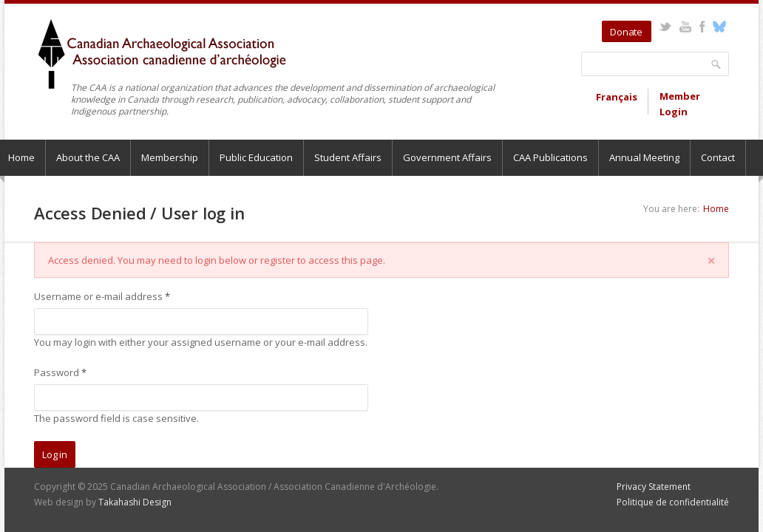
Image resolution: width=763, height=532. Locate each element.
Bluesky (719, 27)
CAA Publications (550, 157)
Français (617, 97)
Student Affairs (348, 157)
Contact (718, 157)
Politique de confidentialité (673, 502)
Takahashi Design (135, 502)
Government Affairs (447, 157)
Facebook (702, 27)
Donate (626, 32)
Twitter (665, 27)
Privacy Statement (654, 487)
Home (716, 209)
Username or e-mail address (102, 296)
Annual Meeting (644, 157)
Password (60, 372)
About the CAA (88, 157)
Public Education (256, 157)
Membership (170, 157)
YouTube (685, 27)
